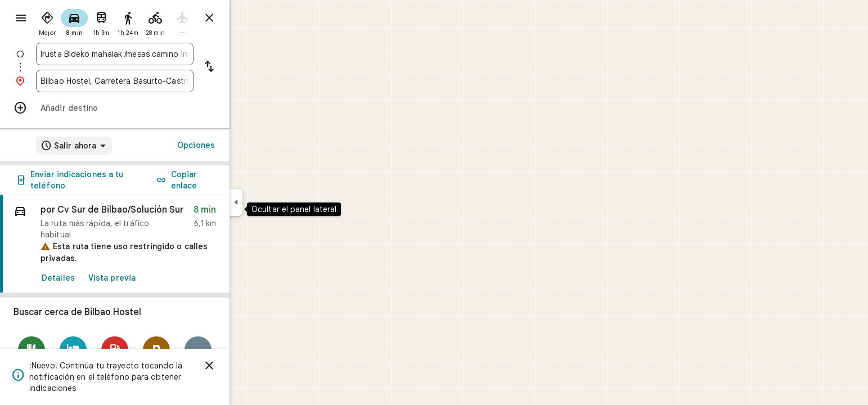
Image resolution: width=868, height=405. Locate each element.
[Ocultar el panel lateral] (276, 202)
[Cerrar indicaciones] (250, 18)
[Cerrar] (250, 366)
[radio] (88, 21)
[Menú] (20, 19)
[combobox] (155, 54)
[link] (155, 244)
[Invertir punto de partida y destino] (250, 67)
